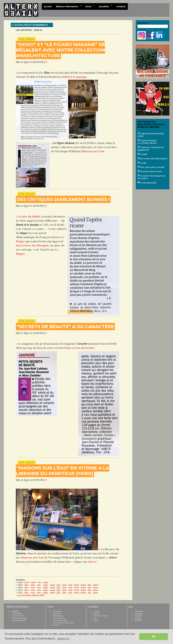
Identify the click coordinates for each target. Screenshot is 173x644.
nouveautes (58, 611)
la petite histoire (19, 616)
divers (96, 620)
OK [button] (154, 637)
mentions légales (19, 620)
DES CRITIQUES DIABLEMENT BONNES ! (63, 199)
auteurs (56, 625)
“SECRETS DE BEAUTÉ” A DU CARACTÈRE (65, 327)
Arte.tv (92, 562)
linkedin (138, 618)
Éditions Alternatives (68, 6)
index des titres (59, 618)
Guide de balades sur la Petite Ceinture (147, 142)
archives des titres (60, 620)
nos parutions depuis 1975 (64, 623)
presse (97, 613)
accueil (48, 6)
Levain (142, 163)
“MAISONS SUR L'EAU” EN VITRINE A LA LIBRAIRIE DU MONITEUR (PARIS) (63, 471)
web (96, 618)
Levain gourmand (147, 183)
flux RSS (138, 620)
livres (89, 6)
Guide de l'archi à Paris (150, 172)
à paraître (57, 613)
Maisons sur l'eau (93, 151)
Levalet (142, 154)
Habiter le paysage (74, 77)
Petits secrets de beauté (79, 348)
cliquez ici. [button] (63, 639)
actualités (104, 6)
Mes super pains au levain (151, 167)
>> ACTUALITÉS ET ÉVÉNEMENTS (30, 25)
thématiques (58, 616)
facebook (138, 616)
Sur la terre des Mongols (32, 246)
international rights (20, 618)
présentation (17, 613)
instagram (139, 613)
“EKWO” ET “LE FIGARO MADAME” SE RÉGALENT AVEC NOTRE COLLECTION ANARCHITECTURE (60, 50)
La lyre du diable (29, 217)
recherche (139, 611)
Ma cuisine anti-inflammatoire (152, 159)
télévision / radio (100, 616)
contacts (121, 6)
